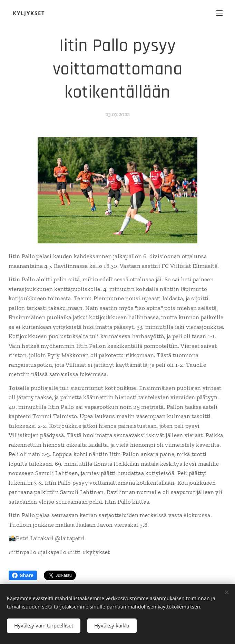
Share (23, 575)
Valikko (219, 13)
